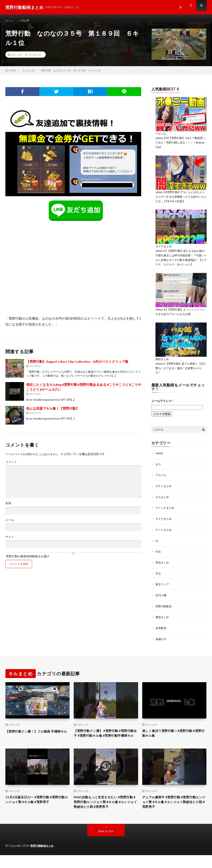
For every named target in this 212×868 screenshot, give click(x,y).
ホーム (10, 21)
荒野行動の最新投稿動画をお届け (73, 559)
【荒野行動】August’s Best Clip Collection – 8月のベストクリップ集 (77, 366)
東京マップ (163, 589)
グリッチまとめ (166, 513)
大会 (158, 556)
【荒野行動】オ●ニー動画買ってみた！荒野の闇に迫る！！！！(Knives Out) (180, 147)
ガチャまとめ (164, 492)
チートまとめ (164, 535)
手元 (158, 578)
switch (160, 459)
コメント (11, 466)
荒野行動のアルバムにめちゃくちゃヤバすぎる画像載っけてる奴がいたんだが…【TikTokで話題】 (180, 200)
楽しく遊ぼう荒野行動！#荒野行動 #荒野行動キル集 (173, 738)
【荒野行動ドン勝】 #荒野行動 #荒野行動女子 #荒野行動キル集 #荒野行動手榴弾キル (105, 740)
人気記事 (26, 21)
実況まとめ (163, 567)
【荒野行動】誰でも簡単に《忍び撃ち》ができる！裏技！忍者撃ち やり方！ (181, 374)
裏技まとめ (163, 366)
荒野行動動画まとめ (43, 859)
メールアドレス (162, 407)
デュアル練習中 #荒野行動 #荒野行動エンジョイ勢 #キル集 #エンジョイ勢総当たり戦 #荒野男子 (174, 814)
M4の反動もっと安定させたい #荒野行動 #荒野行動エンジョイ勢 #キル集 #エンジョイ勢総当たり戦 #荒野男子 (105, 814)
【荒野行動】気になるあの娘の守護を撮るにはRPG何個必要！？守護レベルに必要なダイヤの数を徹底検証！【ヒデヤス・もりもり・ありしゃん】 (180, 263)
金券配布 (161, 632)
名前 (8, 508)
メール (10, 525)
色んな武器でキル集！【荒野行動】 (53, 413)
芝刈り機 (161, 600)
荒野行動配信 (164, 610)
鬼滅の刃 (161, 643)
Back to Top (106, 844)
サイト (10, 541)
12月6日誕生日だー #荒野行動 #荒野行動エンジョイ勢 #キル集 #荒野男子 (37, 811)
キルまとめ (35, 59)
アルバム (161, 138)
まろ (158, 470)
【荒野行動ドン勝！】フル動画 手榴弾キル (36, 738)
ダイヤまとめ (164, 250)
